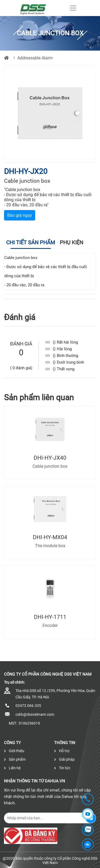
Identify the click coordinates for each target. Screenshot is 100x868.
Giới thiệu (14, 751)
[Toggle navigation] (73, 8)
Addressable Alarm (35, 58)
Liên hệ (12, 768)
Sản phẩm (15, 759)
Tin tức (62, 768)
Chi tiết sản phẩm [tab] (31, 242)
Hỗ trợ (62, 751)
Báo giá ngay (20, 215)
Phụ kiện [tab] (71, 242)
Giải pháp (64, 759)
